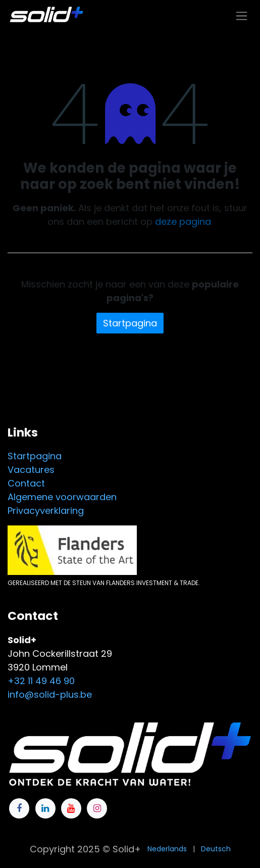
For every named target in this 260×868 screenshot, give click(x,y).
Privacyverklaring (46, 511)
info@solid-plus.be (50, 694)
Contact (26, 483)
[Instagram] (97, 808)
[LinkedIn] (45, 808)
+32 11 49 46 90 (41, 681)
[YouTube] (71, 808)
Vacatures (31, 470)
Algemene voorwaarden (62, 497)
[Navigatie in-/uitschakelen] (242, 15)
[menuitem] (167, 849)
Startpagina (130, 323)
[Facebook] (19, 808)
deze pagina (183, 222)
